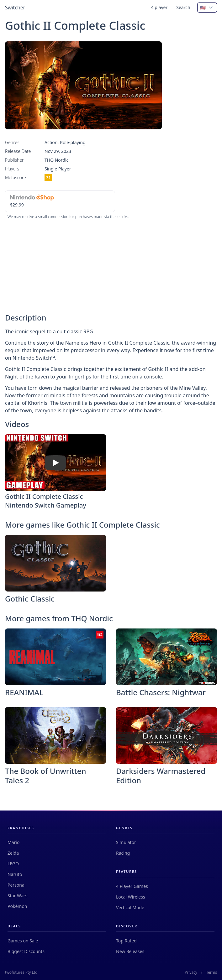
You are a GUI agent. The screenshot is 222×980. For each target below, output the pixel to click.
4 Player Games (132, 886)
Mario (13, 842)
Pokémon (17, 906)
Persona (16, 885)
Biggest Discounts (26, 951)
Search (183, 7)
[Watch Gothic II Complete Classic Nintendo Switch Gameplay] (55, 463)
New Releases (130, 951)
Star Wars (17, 896)
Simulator (126, 842)
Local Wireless (131, 897)
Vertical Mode (130, 907)
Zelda (13, 853)
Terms (211, 972)
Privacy (191, 972)
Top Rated (126, 941)
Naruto (15, 874)
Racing (123, 853)
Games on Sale (23, 941)
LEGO (13, 864)
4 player (159, 7)
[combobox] (207, 8)
